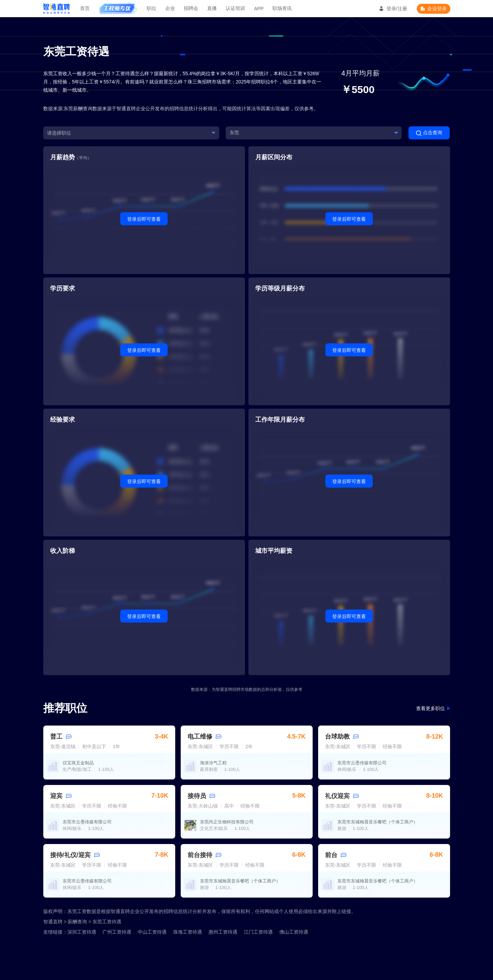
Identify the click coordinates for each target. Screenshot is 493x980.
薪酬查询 (77, 922)
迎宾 (56, 796)
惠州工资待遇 (223, 932)
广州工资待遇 (117, 932)
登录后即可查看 (144, 219)
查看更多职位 (430, 708)
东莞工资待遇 (107, 922)
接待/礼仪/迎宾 (70, 855)
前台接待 (200, 855)
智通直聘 (53, 922)
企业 (170, 8)
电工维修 (200, 737)
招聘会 (191, 8)
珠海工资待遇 (188, 932)
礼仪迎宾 (337, 796)
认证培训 (235, 8)
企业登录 (437, 9)
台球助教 (337, 737)
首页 (85, 8)
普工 (56, 737)
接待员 (197, 796)
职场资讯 (282, 8)
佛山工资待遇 (294, 932)
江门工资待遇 (258, 932)
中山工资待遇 (152, 932)
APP (259, 9)
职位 (152, 8)
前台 (331, 855)
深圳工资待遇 (82, 932)
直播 (212, 8)
